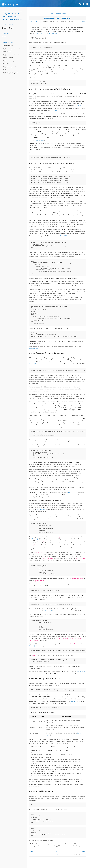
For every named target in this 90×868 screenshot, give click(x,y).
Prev (31, 22)
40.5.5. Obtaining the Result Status (45, 678)
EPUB (13, 28)
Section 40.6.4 (34, 348)
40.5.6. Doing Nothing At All (10, 73)
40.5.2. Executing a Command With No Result (50, 89)
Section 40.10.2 (58, 111)
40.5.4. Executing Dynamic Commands (47, 353)
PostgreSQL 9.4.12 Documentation (58, 18)
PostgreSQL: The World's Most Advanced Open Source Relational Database (12, 17)
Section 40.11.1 (41, 509)
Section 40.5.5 (40, 140)
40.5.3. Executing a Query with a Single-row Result (52, 163)
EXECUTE (71, 492)
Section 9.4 (36, 538)
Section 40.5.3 (53, 33)
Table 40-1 (73, 700)
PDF (6, 28)
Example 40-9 (81, 671)
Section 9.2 (48, 610)
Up (37, 22)
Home (4, 37)
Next (84, 22)
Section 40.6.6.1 (58, 696)
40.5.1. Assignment (8, 46)
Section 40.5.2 (41, 33)
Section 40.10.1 (79, 105)
